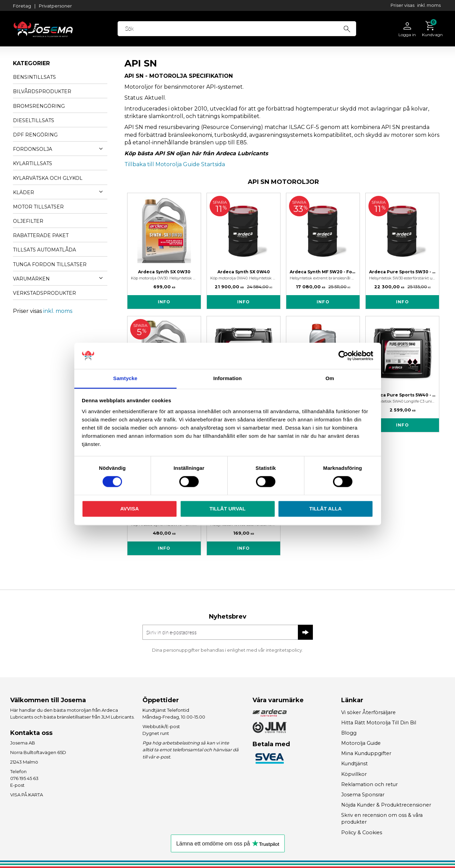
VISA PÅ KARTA (27, 795)
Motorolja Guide (361, 743)
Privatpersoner (55, 6)
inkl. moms (429, 5)
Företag (22, 6)
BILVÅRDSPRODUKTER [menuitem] (42, 91)
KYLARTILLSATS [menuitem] (33, 163)
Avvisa (130, 509)
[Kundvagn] (431, 29)
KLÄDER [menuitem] (24, 192)
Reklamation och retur (369, 784)
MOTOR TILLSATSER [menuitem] (38, 207)
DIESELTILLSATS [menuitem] (34, 120)
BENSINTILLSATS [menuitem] (34, 77)
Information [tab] (228, 378)
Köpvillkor (354, 774)
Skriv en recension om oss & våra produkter (382, 819)
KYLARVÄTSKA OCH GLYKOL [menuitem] (48, 178)
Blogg (349, 733)
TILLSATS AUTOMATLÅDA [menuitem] (44, 250)
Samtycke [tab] (125, 378)
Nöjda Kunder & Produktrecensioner (386, 805)
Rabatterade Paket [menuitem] (41, 235)
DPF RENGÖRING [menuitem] (35, 135)
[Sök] (351, 28)
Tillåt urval (227, 509)
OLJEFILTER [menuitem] (28, 221)
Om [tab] (330, 378)
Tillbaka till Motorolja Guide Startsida (175, 164)
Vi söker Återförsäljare (368, 712)
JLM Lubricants (117, 717)
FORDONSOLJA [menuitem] (33, 149)
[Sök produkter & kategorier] (241, 29)
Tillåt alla (325, 509)
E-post (17, 785)
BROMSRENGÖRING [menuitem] (39, 106)
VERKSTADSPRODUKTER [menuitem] (44, 293)
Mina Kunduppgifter (366, 753)
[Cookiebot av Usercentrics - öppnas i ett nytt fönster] (343, 356)
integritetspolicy (284, 650)
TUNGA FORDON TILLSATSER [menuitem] (50, 264)
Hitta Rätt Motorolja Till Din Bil (379, 723)
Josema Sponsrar (363, 795)
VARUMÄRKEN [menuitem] (31, 279)
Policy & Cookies (362, 833)
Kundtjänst (354, 764)
